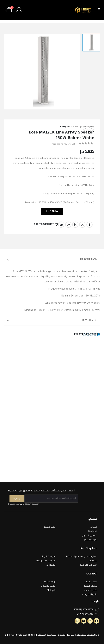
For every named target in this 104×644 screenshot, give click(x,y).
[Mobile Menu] (100, 10)
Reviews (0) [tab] (90, 320)
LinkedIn (75, 225)
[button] (98, 335)
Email (61, 225)
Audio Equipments (81, 127)
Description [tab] (89, 260)
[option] (91, 42)
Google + (68, 225)
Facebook (89, 225)
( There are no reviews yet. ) (62, 144)
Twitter (82, 225)
